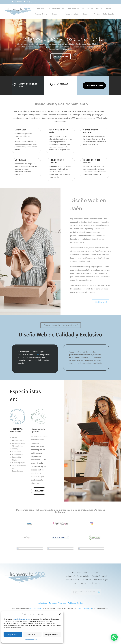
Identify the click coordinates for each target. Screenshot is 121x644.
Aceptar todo (13, 634)
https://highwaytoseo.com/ (21, 619)
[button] (60, 614)
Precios (97, 14)
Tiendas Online (41, 14)
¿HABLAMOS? (61, 56)
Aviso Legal (43, 603)
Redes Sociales (109, 14)
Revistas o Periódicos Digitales (80, 9)
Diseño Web (40, 9)
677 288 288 (18, 2)
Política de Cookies (75, 603)
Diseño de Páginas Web (28, 85)
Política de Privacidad (58, 603)
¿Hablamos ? (39, 491)
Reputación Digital (103, 9)
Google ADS (63, 84)
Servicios (56, 14)
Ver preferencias (52, 634)
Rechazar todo (32, 634)
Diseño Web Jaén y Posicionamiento (61, 39)
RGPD (37, 355)
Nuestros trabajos (72, 14)
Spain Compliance (85, 608)
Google (85, 14)
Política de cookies (31, 640)
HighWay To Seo (36, 608)
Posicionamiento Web (56, 9)
